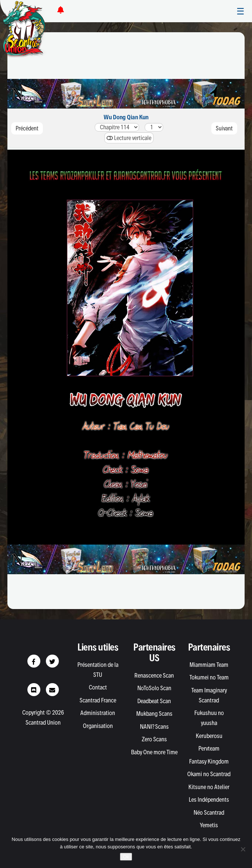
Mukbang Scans (154, 714)
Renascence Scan (154, 675)
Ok (126, 857)
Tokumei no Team (209, 677)
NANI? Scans (154, 726)
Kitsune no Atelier (209, 787)
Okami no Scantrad (209, 774)
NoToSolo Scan (154, 688)
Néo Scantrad (209, 812)
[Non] (243, 849)
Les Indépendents (209, 799)
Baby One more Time (154, 752)
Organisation (98, 726)
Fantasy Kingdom (209, 761)
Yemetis (209, 825)
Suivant (224, 128)
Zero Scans (154, 739)
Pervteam (209, 748)
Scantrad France (98, 700)
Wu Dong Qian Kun (126, 117)
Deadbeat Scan (154, 701)
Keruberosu (209, 736)
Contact (98, 687)
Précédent (27, 128)
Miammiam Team (209, 665)
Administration (98, 713)
